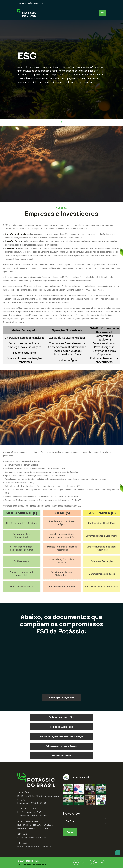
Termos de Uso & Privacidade (32, 864)
